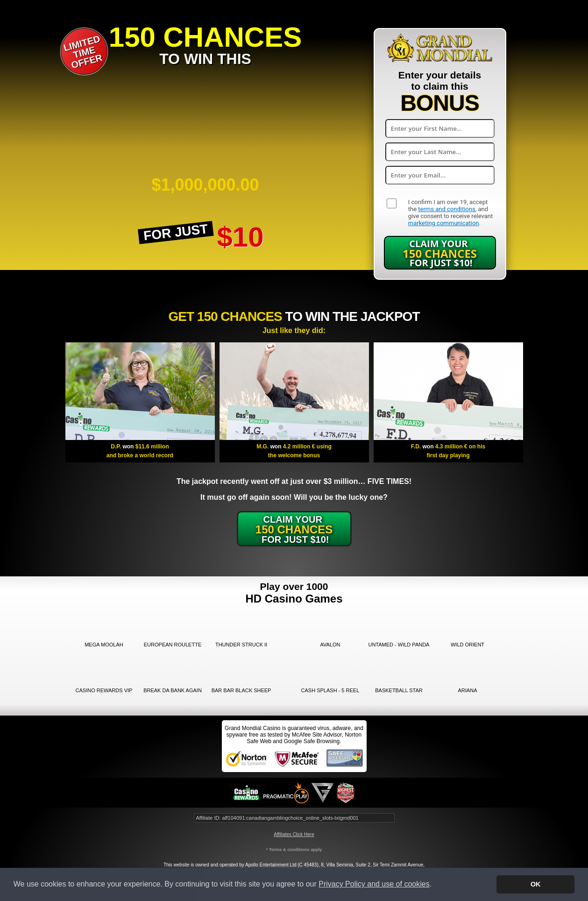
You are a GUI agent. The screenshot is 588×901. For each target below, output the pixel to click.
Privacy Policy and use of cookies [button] (374, 884)
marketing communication (444, 223)
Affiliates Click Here (294, 834)
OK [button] (536, 884)
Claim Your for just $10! (440, 253)
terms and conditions (446, 209)
